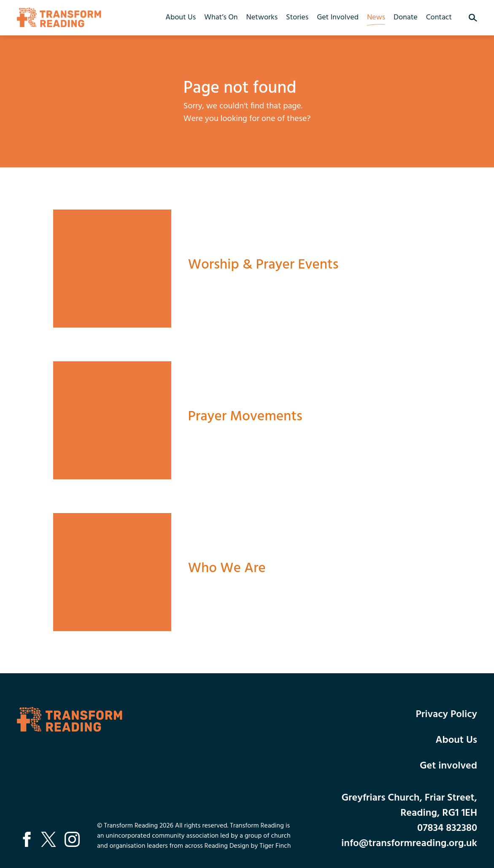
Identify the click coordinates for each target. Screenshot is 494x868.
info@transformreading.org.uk (409, 844)
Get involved (448, 766)
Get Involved (338, 17)
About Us (181, 17)
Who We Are (227, 568)
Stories (297, 17)
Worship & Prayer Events (263, 265)
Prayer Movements (245, 417)
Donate (406, 17)
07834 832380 (447, 828)
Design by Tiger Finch (260, 846)
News (376, 17)
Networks (262, 17)
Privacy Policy (446, 715)
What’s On (221, 17)
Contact (439, 17)
